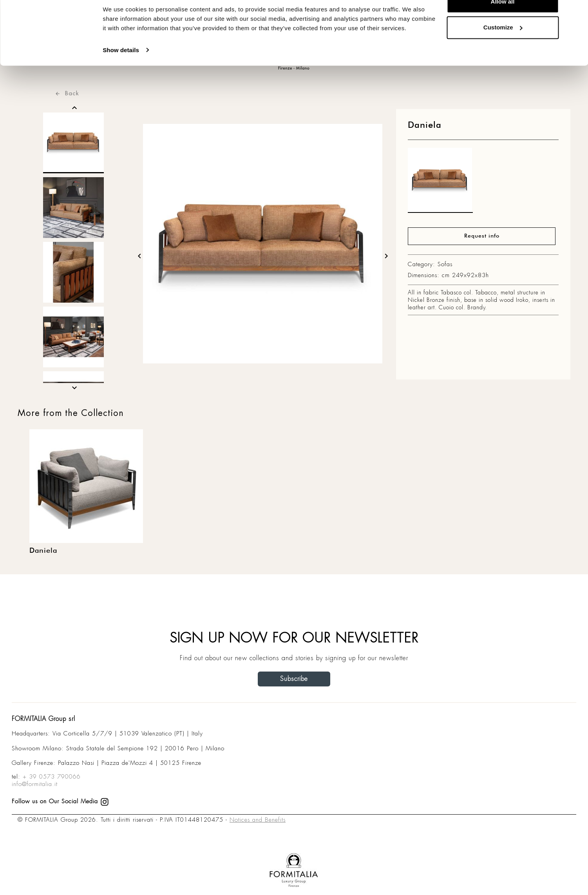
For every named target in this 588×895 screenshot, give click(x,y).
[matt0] (440, 182)
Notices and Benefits (258, 820)
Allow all (503, 21)
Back (67, 93)
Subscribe (294, 679)
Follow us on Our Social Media (60, 801)
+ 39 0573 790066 (52, 777)
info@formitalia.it (35, 784)
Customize (503, 46)
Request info (482, 236)
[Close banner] (576, 12)
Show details (121, 69)
